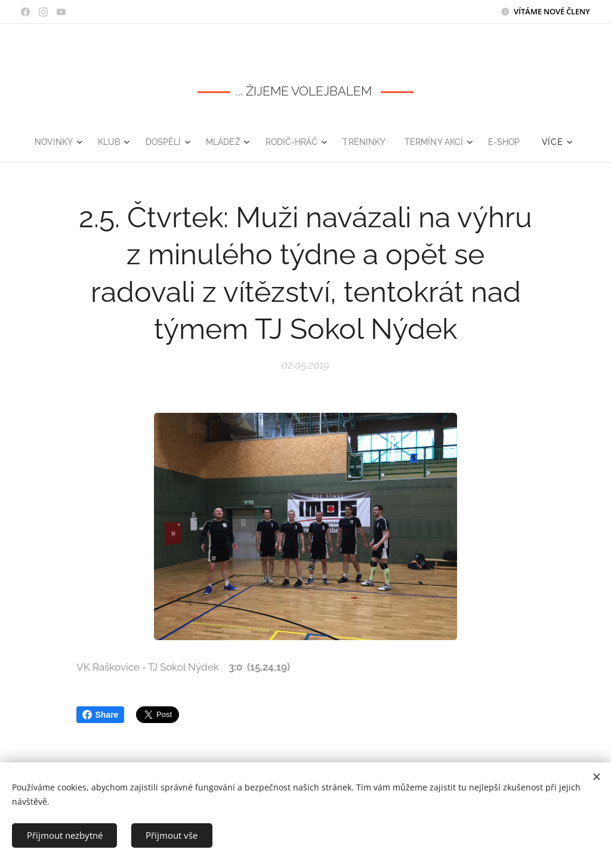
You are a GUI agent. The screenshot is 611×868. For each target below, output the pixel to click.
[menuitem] (52, 142)
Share (101, 715)
